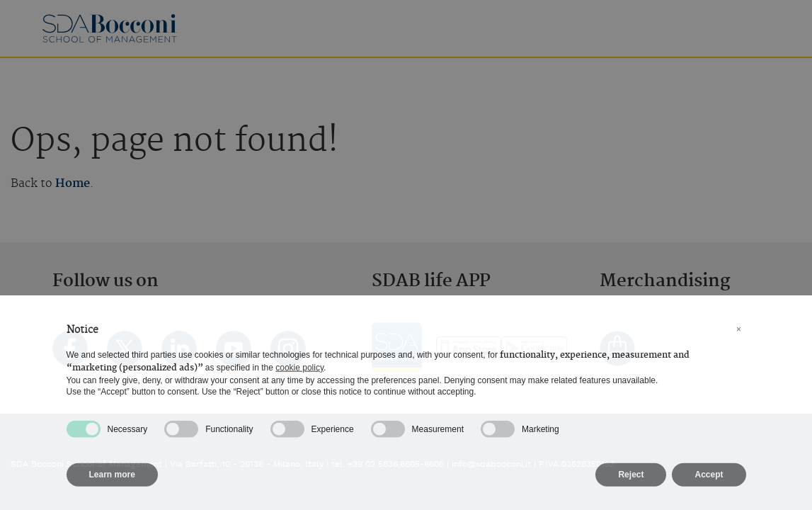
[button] (739, 336)
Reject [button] (631, 481)
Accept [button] (709, 481)
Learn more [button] (112, 481)
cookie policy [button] (299, 373)
